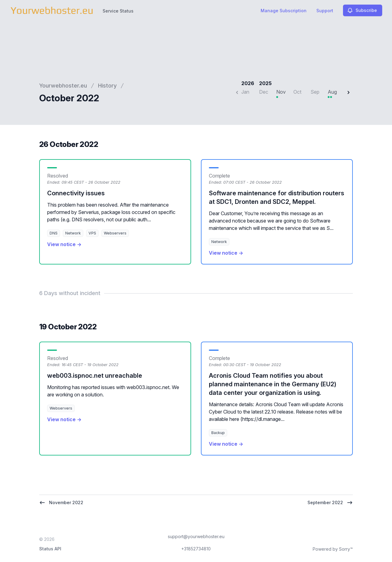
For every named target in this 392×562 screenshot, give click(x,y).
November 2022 (61, 503)
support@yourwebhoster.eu (196, 536)
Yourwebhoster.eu (63, 86)
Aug (332, 92)
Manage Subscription (284, 11)
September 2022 (330, 503)
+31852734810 (196, 549)
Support (325, 11)
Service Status (118, 11)
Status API (50, 549)
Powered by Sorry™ (333, 549)
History (107, 86)
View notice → (64, 244)
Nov (281, 92)
